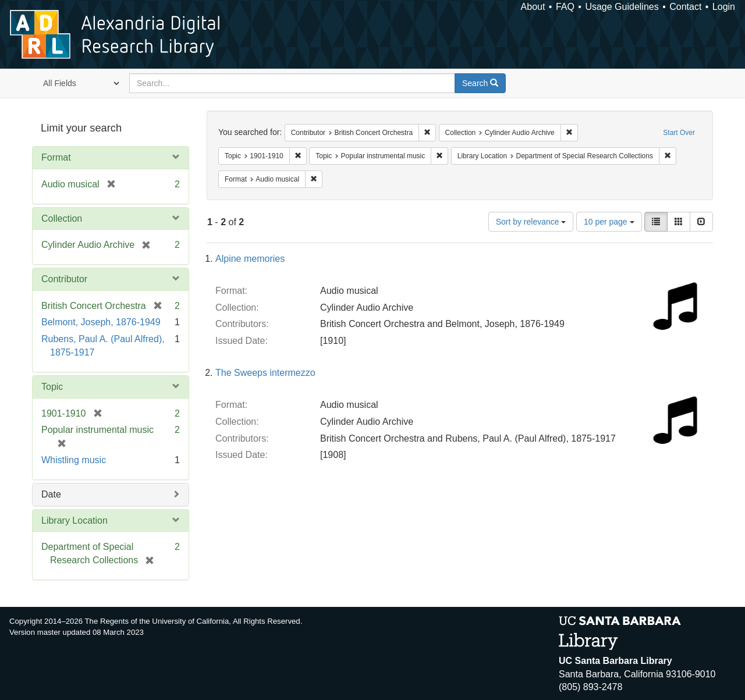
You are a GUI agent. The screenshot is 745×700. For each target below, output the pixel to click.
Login (724, 7)
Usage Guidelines (622, 7)
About (533, 7)
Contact (685, 7)
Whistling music (74, 460)
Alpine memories (250, 259)
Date (51, 494)
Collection (62, 218)
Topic (52, 387)
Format (56, 157)
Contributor (64, 279)
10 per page (609, 222)
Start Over (679, 133)
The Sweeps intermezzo (265, 373)
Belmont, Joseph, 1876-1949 (101, 322)
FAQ (565, 7)
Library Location (74, 520)
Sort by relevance (531, 222)
